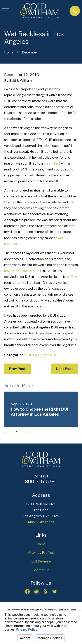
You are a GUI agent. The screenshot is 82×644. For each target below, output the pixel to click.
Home (41, 544)
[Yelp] (46, 592)
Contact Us (41, 570)
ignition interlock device (22, 271)
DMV (73, 277)
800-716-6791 (41, 481)
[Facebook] (27, 592)
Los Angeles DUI (46, 355)
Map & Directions (41, 522)
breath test (52, 163)
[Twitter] (55, 592)
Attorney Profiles (41, 553)
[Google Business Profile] (36, 592)
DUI (28, 355)
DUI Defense (41, 561)
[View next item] (26, 432)
